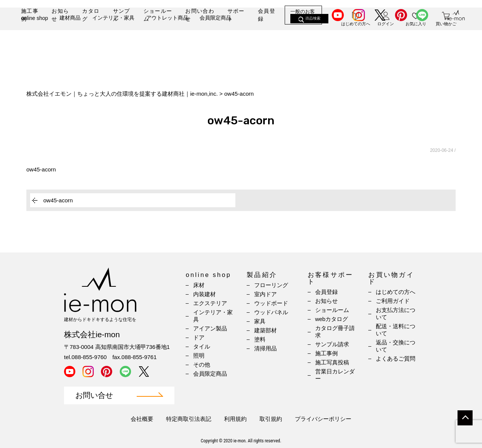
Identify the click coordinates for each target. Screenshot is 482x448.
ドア (199, 337)
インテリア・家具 (113, 40)
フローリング (271, 285)
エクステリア (210, 303)
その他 (202, 365)
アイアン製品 (210, 328)
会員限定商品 (215, 40)
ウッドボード (271, 303)
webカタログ (332, 319)
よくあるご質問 (396, 359)
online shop (35, 41)
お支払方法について (396, 313)
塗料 (260, 339)
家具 (260, 321)
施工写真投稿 (332, 362)
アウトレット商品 (167, 40)
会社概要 (142, 419)
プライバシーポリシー (323, 419)
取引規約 (271, 419)
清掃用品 (265, 348)
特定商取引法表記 (189, 419)
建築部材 (265, 330)
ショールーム (158, 15)
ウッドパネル (271, 312)
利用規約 (235, 419)
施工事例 (30, 15)
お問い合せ (94, 395)
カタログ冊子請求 (335, 332)
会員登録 (267, 15)
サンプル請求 (332, 344)
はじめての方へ (396, 292)
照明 (199, 355)
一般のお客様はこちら (303, 15)
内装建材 (204, 294)
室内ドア (265, 294)
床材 (199, 285)
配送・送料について (396, 330)
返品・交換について (396, 346)
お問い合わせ (200, 15)
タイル (202, 346)
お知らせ (60, 15)
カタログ (91, 15)
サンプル (122, 15)
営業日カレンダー (335, 375)
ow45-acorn (41, 169)
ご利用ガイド (393, 301)
